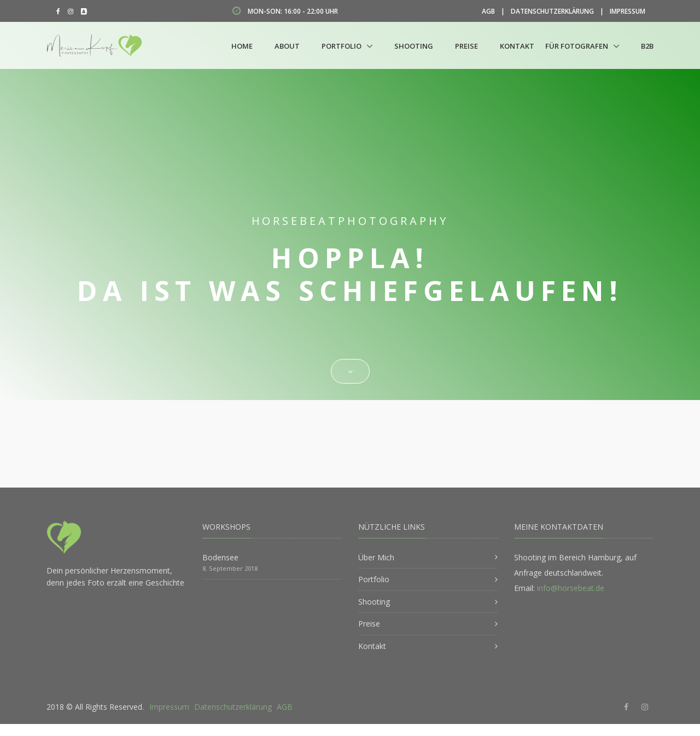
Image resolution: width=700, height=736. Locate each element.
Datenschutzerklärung (552, 11)
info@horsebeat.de (571, 588)
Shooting (414, 46)
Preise (466, 46)
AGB (488, 11)
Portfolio (342, 46)
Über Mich (376, 557)
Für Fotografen (577, 46)
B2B (647, 46)
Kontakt (517, 46)
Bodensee (220, 557)
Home (242, 46)
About (287, 46)
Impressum (628, 11)
